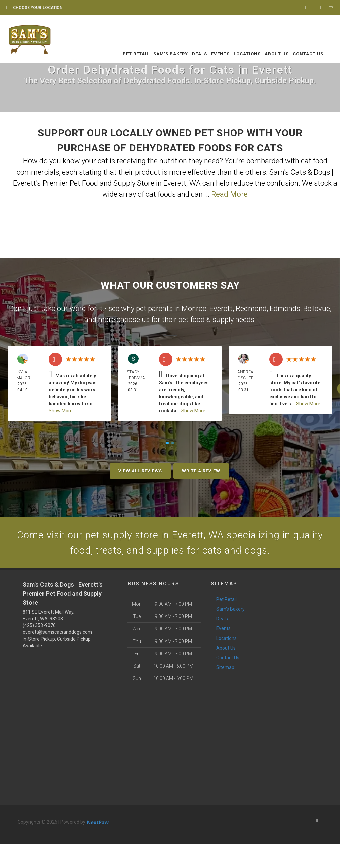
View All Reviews (140, 471)
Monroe (194, 308)
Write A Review (201, 471)
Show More (61, 411)
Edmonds (285, 308)
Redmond (251, 308)
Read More (229, 194)
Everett (221, 308)
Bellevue (317, 308)
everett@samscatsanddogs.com (57, 633)
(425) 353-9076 (39, 627)
